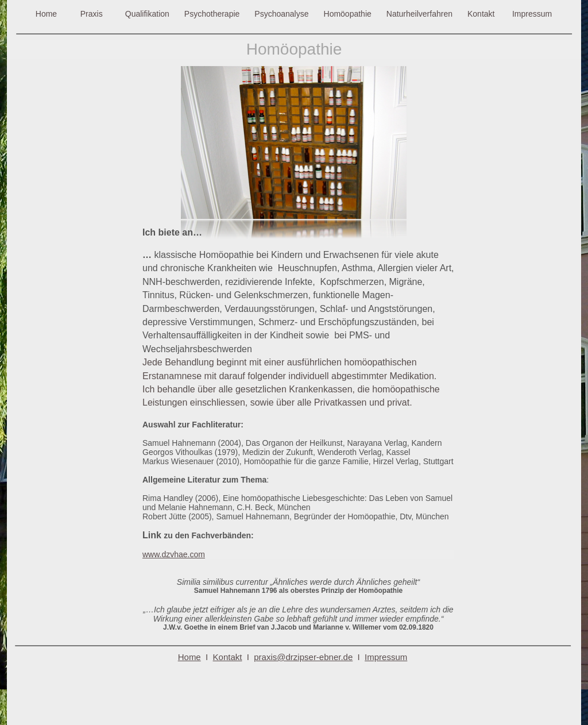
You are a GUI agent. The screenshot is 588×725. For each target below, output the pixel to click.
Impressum (532, 14)
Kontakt (481, 14)
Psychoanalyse (281, 14)
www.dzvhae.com (174, 554)
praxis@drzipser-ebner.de (303, 657)
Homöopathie (348, 14)
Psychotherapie (212, 14)
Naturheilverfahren (419, 14)
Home (46, 14)
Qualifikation (147, 14)
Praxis (92, 14)
